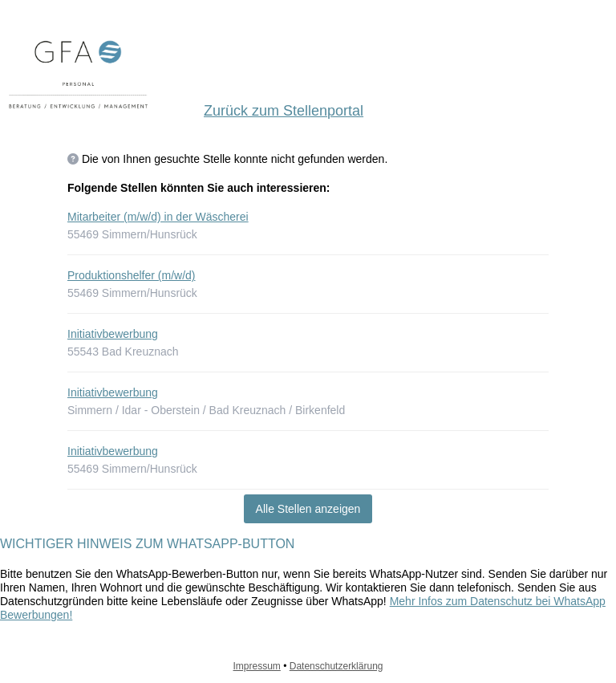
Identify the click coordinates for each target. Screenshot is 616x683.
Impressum (257, 666)
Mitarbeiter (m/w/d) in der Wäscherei (158, 217)
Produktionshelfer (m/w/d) (132, 275)
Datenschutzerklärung (336, 666)
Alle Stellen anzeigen (308, 509)
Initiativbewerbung (113, 334)
